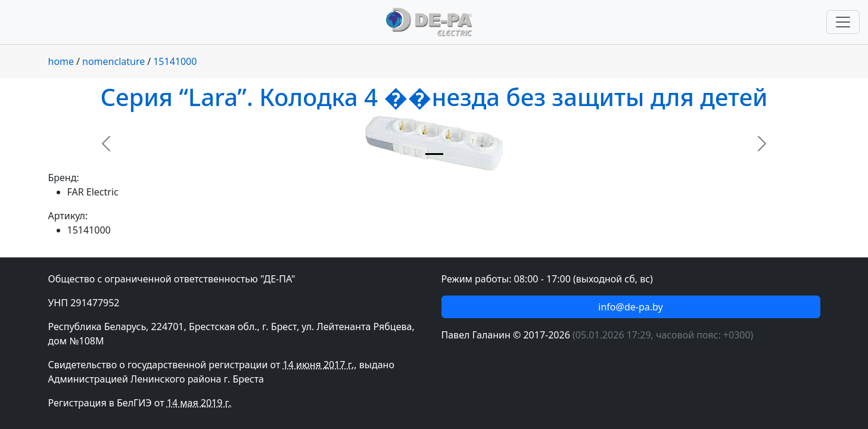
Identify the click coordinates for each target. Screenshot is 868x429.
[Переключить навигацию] (843, 22)
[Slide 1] (434, 154)
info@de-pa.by (630, 307)
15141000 (175, 61)
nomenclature (113, 61)
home (61, 61)
